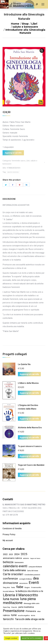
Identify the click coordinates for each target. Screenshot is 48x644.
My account (8, 540)
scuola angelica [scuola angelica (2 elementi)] (24, 615)
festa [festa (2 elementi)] (13, 587)
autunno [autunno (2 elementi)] (26, 558)
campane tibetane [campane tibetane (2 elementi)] (35, 567)
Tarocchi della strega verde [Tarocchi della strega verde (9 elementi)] (30, 619)
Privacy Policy (9, 534)
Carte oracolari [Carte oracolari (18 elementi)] (13, 574)
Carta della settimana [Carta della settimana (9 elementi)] (14, 570)
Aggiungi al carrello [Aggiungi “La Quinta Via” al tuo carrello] (29, 374)
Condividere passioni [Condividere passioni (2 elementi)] (32, 575)
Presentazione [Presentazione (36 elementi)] (14, 611)
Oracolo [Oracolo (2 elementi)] (14, 607)
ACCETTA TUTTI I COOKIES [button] (32, 638)
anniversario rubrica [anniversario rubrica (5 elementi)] (12, 558)
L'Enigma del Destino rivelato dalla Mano (28, 407)
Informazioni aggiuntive (16, 205)
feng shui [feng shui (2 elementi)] (6, 587)
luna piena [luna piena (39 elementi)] (28, 599)
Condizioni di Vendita (12, 529)
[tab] (24, 198)
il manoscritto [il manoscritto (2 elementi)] (36, 587)
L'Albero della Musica (28, 383)
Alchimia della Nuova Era (30, 428)
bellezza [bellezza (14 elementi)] (8, 562)
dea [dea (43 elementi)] (36, 578)
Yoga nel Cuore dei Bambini (31, 465)
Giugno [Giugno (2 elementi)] (27, 587)
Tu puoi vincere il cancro (30, 446)
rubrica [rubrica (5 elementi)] (6, 615)
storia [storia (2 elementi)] (33, 615)
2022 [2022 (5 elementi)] (5, 554)
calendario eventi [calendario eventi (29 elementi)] (15, 566)
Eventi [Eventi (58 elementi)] (34, 583)
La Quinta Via (24, 364)
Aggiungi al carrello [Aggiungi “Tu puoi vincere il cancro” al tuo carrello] (29, 456)
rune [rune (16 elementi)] (14, 615)
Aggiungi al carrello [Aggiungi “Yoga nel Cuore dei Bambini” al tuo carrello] (29, 475)
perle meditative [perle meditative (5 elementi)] (26, 607)
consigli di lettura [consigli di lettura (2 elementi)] (25, 579)
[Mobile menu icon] (43, 4)
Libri (28, 161)
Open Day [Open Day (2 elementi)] (6, 607)
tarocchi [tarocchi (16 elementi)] (8, 619)
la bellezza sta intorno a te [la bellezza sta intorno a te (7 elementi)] (29, 591)
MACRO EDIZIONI (13, 172)
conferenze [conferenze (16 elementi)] (10, 578)
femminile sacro (18, 161)
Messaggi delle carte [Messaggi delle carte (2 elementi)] (32, 603)
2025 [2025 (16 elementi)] (24, 554)
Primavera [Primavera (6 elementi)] (31, 611)
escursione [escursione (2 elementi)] (23, 583)
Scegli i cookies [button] (11, 638)
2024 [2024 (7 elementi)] (17, 554)
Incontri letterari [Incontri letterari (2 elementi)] (9, 591)
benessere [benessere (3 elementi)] (19, 562)
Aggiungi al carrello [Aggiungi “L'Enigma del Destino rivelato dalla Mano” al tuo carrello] (29, 419)
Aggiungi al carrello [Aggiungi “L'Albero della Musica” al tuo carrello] (29, 393)
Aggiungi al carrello (13, 153)
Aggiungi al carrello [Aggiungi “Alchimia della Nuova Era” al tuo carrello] (29, 437)
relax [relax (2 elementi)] (39, 611)
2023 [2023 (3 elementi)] (11, 554)
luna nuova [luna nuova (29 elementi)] (11, 599)
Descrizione (9, 199)
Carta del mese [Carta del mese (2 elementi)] (33, 571)
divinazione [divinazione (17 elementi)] (10, 583)
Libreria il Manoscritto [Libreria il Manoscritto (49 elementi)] (20, 595)
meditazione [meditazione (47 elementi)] (13, 603)
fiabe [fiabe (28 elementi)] (20, 587)
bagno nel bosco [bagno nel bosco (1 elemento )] (35, 558)
